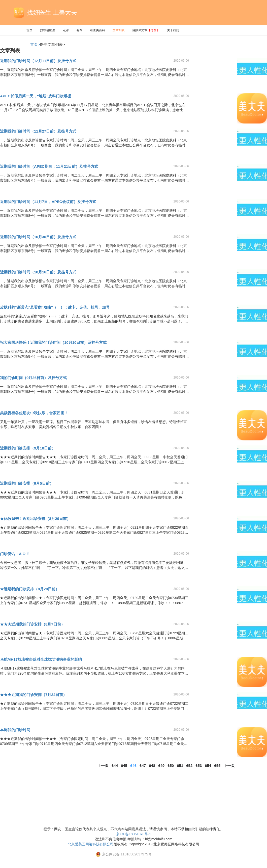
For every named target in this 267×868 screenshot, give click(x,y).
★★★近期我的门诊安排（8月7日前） (32, 624)
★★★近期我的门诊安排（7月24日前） (33, 695)
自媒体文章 (146, 30)
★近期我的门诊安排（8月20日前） (30, 589)
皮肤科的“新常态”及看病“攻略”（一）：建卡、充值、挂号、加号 (55, 307)
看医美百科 (97, 30)
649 (161, 766)
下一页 (229, 766)
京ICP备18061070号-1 (133, 834)
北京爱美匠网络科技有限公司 (91, 844)
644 (115, 766)
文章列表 (119, 30)
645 (124, 766)
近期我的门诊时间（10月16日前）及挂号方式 (38, 272)
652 (189, 766)
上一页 (103, 766)
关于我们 (173, 30)
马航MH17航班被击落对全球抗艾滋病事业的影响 (41, 659)
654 (208, 766)
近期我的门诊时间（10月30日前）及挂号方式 (38, 237)
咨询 (79, 30)
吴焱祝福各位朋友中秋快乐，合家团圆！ (34, 413)
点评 (66, 30)
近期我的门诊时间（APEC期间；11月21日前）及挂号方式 (49, 166)
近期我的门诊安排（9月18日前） (28, 448)
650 (171, 766)
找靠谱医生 (48, 30)
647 (143, 766)
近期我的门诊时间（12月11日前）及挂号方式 (38, 61)
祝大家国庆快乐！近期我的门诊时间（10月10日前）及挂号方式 (53, 342)
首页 (29, 30)
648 (152, 766)
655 (217, 766)
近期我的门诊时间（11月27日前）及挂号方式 (38, 131)
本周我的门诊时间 (15, 730)
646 (133, 766)
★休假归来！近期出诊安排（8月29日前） (35, 519)
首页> (35, 44)
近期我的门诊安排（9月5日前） (27, 483)
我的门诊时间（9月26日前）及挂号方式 (33, 378)
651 (180, 766)
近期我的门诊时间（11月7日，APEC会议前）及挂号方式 (48, 202)
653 (199, 766)
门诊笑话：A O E (14, 554)
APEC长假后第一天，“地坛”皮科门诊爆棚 (36, 96)
